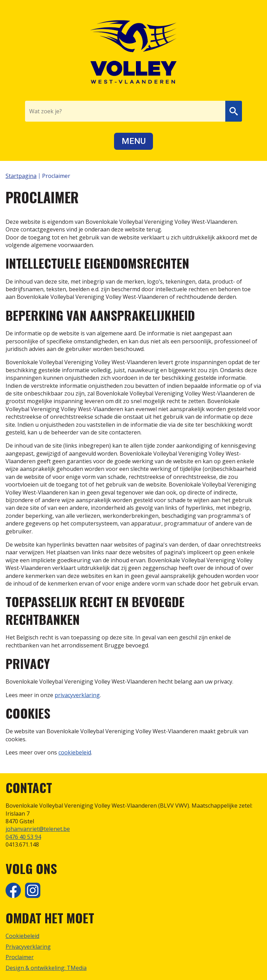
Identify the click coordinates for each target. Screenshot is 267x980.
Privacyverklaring (28, 947)
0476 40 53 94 (23, 837)
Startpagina (21, 176)
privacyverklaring (77, 695)
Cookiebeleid (22, 936)
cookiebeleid (75, 752)
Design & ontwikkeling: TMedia (46, 968)
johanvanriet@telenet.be (38, 829)
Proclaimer (20, 957)
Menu (134, 141)
